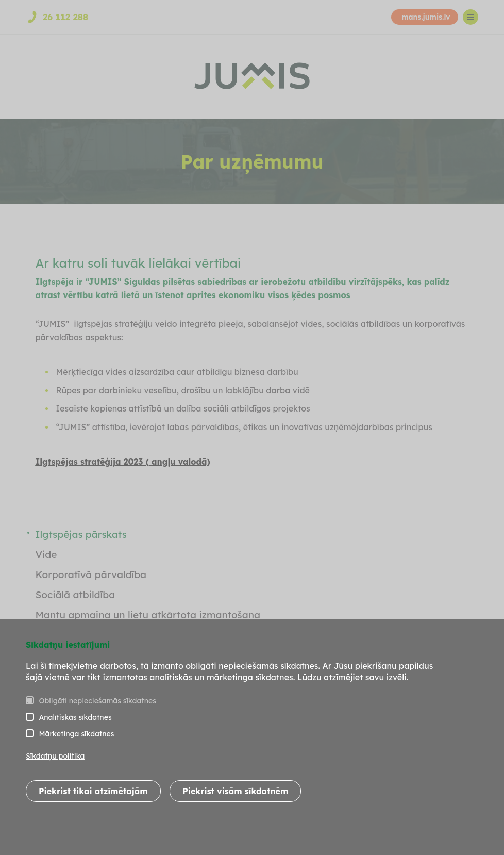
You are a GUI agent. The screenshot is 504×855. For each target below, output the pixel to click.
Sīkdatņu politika (55, 756)
